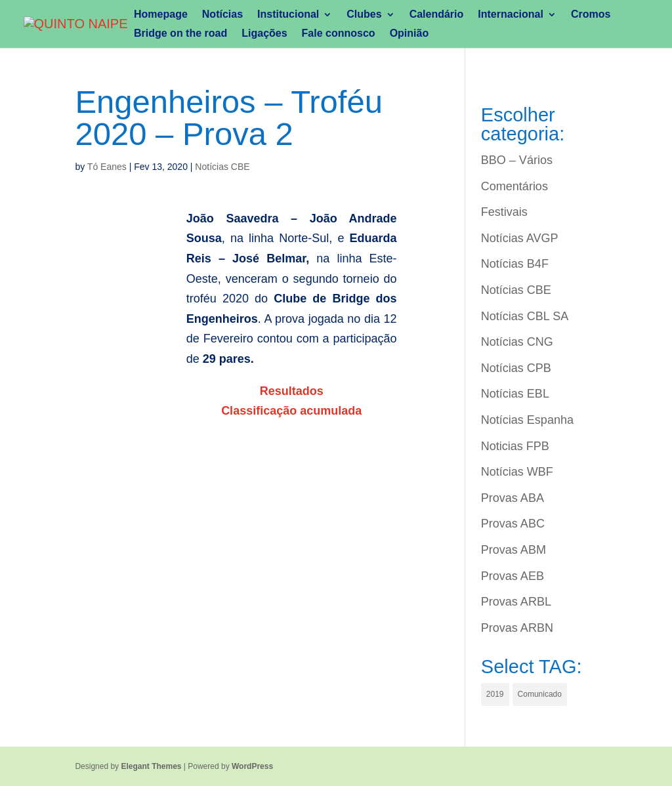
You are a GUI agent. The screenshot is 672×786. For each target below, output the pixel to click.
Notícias (222, 15)
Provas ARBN (517, 628)
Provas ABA (513, 498)
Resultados (292, 391)
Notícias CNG (517, 342)
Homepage (161, 15)
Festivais (504, 212)
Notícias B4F (515, 264)
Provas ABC (513, 524)
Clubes (364, 15)
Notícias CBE (222, 167)
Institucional (288, 15)
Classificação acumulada (291, 411)
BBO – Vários (517, 160)
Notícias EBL (515, 394)
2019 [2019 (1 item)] (495, 694)
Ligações (264, 34)
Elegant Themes (151, 766)
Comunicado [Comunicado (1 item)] (540, 694)
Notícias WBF (517, 472)
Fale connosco (339, 34)
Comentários (514, 186)
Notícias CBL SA (525, 316)
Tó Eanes (107, 167)
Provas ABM (514, 550)
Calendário (437, 15)
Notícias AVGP (520, 238)
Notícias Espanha (527, 420)
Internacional (511, 15)
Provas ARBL (516, 602)
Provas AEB (513, 576)
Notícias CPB (516, 368)
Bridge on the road (180, 34)
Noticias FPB (515, 446)
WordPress (252, 766)
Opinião (409, 34)
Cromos (591, 15)
